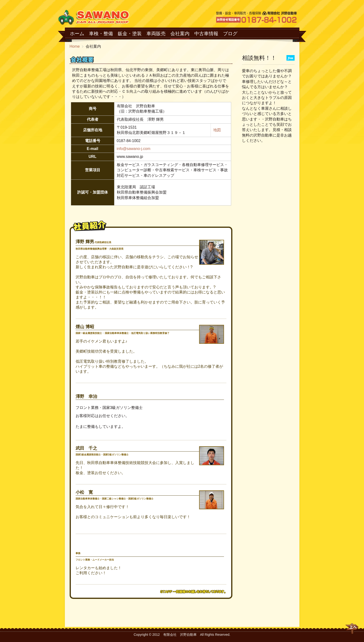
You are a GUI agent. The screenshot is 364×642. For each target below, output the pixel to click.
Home (75, 46)
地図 (217, 130)
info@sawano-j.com (134, 149)
